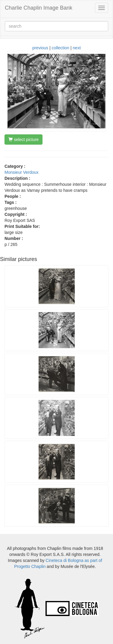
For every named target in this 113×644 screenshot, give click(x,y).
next (77, 48)
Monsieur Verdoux (22, 172)
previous (40, 48)
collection (61, 48)
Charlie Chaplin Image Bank (39, 8)
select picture (24, 140)
